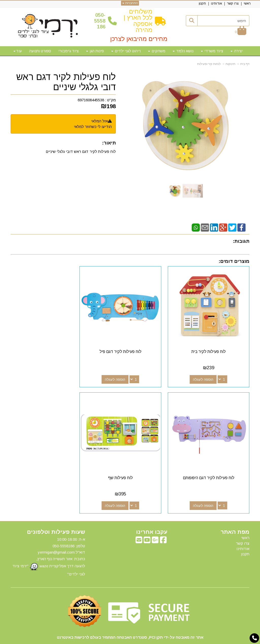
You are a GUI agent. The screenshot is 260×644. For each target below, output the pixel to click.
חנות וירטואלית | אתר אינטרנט (97, 639)
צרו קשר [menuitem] (233, 3)
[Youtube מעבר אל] (147, 527)
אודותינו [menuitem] (216, 3)
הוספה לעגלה (207, 372)
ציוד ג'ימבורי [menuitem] (69, 51)
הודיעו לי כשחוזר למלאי (93, 127)
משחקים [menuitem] (157, 51)
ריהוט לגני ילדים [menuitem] (126, 51)
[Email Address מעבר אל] (139, 527)
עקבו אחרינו (152, 518)
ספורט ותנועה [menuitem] (40, 51)
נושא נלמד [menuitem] (183, 51)
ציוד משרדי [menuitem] (212, 51)
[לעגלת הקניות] (241, 32)
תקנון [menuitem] (202, 3)
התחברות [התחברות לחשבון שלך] (130, 3)
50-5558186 (100, 21)
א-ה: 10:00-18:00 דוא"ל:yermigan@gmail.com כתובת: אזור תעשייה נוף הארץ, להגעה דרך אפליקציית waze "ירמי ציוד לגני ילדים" (49, 542)
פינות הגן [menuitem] (95, 51)
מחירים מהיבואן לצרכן (139, 39)
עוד (18, 51)
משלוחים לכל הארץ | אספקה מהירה (138, 21)
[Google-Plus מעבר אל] (155, 527)
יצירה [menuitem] (237, 51)
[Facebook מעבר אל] (163, 527)
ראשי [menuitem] (247, 3)
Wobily (146, 639)
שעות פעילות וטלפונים (56, 518)
